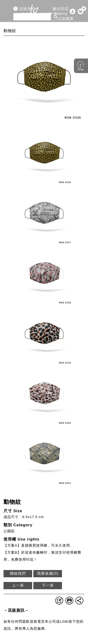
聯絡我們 (18, 573)
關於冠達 (27, 31)
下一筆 (48, 585)
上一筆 (18, 585)
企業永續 (65, 31)
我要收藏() (48, 573)
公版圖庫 (66, 21)
